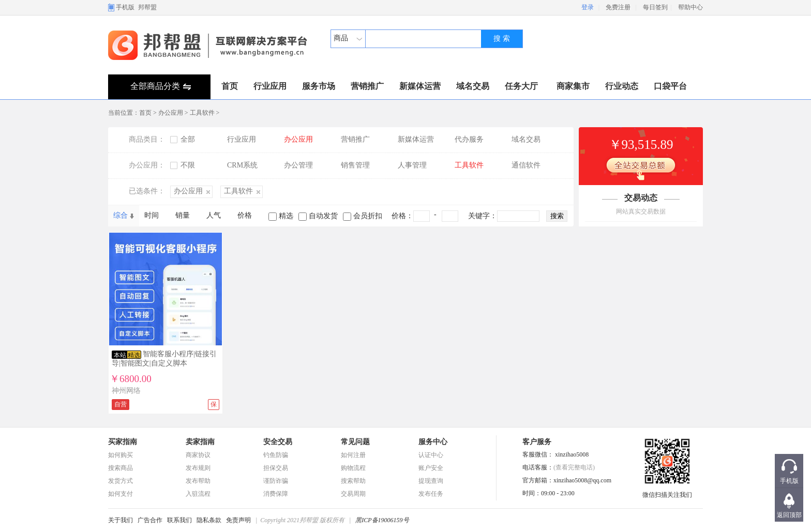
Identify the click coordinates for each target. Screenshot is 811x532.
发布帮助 (198, 481)
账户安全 (431, 468)
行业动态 (622, 86)
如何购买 (121, 455)
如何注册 (353, 455)
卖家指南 (200, 442)
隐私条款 (209, 520)
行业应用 (270, 86)
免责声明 (238, 520)
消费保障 (276, 494)
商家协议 (198, 455)
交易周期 (353, 494)
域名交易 (473, 86)
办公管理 (298, 165)
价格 (245, 215)
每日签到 (655, 7)
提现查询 (431, 481)
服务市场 (319, 86)
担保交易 (276, 468)
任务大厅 (521, 86)
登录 (588, 7)
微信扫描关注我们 (667, 492)
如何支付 (121, 494)
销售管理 (355, 165)
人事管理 (412, 165)
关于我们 (121, 520)
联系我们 (179, 520)
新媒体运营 (420, 86)
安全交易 (278, 442)
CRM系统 (242, 165)
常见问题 (355, 442)
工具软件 (202, 113)
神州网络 (126, 391)
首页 (230, 86)
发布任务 (431, 494)
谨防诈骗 (276, 481)
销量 (183, 215)
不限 (188, 165)
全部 (188, 139)
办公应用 (171, 113)
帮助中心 (690, 7)
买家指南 (123, 442)
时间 (152, 215)
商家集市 (573, 86)
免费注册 (618, 7)
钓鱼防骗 (276, 455)
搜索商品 (121, 468)
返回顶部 (789, 515)
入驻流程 (198, 494)
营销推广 (367, 86)
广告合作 (150, 520)
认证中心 (431, 455)
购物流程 (353, 468)
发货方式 (121, 481)
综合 (121, 215)
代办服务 (469, 139)
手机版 (125, 7)
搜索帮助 (353, 481)
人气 (214, 215)
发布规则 (198, 468)
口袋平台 (670, 86)
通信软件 (526, 165)
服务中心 (433, 442)
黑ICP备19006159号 (382, 520)
